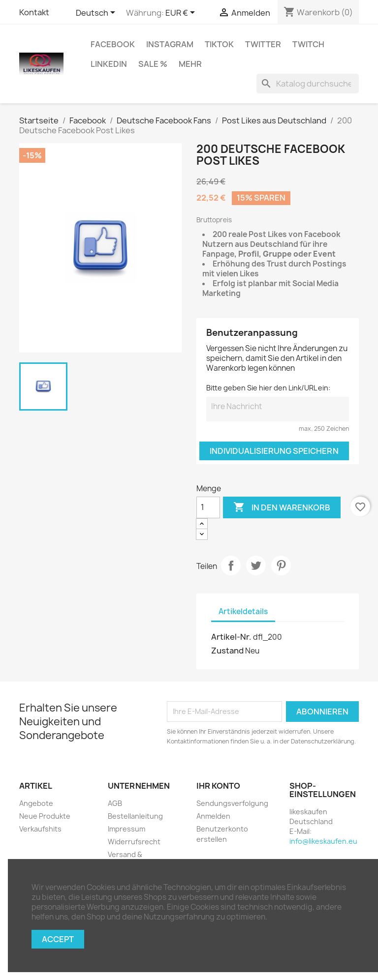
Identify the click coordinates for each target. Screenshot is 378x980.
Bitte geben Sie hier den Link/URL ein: (268, 388)
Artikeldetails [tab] (243, 611)
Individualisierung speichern (274, 451)
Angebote (36, 803)
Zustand (227, 651)
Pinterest (281, 565)
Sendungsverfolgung (232, 803)
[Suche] (308, 84)
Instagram (170, 44)
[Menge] (208, 507)
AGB (115, 803)
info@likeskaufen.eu (323, 841)
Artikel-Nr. (231, 637)
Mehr (190, 64)
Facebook (113, 44)
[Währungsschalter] (182, 13)
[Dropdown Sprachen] (97, 13)
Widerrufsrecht (134, 842)
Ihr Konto (218, 786)
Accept (58, 939)
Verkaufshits (40, 829)
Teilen (231, 565)
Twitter (263, 44)
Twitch (308, 44)
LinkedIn (109, 64)
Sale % (153, 64)
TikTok (219, 44)
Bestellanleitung (135, 816)
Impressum (126, 829)
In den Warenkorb (282, 507)
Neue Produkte (45, 816)
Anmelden (213, 816)
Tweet (256, 565)
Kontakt (34, 12)
